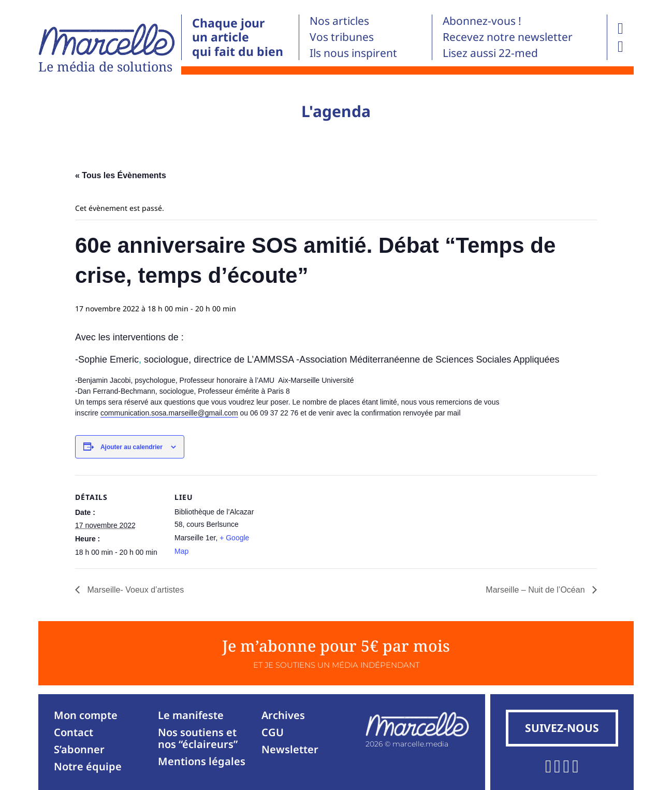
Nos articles (339, 21)
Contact (74, 732)
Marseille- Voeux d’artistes (134, 590)
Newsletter (290, 749)
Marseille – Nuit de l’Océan (536, 590)
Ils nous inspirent (353, 53)
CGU (273, 732)
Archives (283, 715)
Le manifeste (191, 715)
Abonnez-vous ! (482, 21)
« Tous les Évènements (121, 175)
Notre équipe (88, 766)
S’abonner (79, 749)
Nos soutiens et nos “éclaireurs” (198, 738)
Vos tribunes (342, 37)
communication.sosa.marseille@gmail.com (169, 413)
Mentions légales (202, 761)
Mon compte (86, 715)
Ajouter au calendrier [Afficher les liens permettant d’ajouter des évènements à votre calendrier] (132, 447)
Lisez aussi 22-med (490, 53)
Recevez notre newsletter (508, 37)
